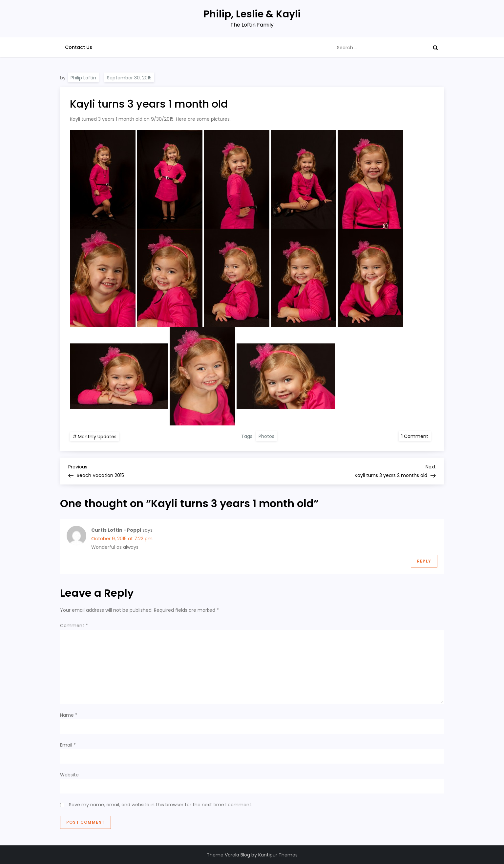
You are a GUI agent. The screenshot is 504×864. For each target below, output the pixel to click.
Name (69, 715)
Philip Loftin (83, 78)
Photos (266, 436)
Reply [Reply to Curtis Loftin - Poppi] (424, 561)
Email (68, 745)
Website (69, 775)
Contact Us (79, 47)
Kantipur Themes (278, 855)
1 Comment (416, 436)
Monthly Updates (97, 437)
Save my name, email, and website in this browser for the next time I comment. (161, 805)
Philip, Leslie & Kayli (252, 14)
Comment (74, 626)
